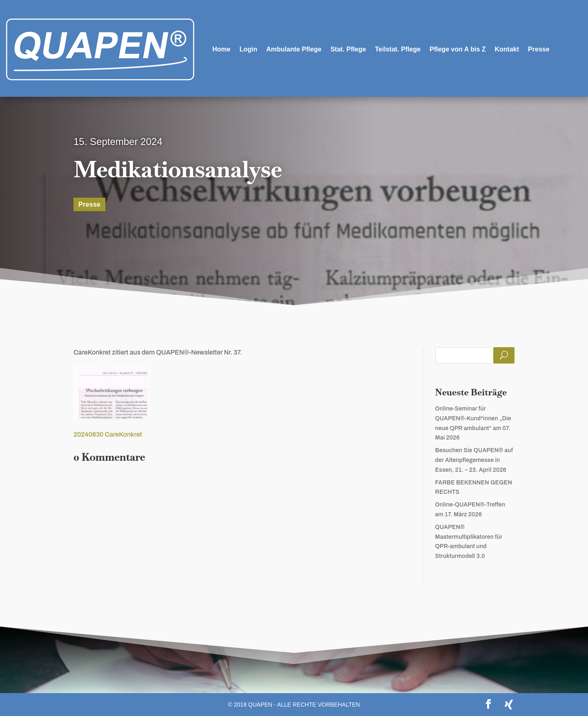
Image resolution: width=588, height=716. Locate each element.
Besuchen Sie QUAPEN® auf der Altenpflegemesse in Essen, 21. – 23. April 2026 (474, 460)
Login (248, 49)
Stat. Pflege (348, 49)
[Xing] (509, 705)
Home (221, 49)
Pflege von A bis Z (458, 49)
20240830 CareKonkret (108, 434)
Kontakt (507, 49)
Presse (539, 49)
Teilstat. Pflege (398, 49)
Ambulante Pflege (294, 49)
